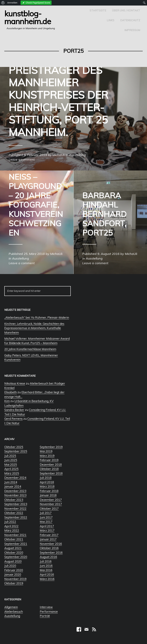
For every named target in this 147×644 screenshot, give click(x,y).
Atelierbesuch (14, 611)
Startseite (98, 10)
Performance (49, 611)
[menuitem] (3, 3)
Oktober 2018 (49, 469)
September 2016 (51, 552)
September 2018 (51, 473)
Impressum (132, 30)
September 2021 (16, 544)
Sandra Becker (14, 410)
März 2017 (47, 530)
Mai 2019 (46, 451)
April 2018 (47, 482)
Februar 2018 (49, 491)
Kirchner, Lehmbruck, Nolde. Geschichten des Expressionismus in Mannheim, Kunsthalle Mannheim (34, 328)
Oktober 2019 (14, 583)
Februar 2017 (49, 535)
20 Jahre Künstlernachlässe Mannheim (30, 349)
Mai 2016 (46, 570)
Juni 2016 (46, 566)
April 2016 (47, 574)
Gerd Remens (13, 419)
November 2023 (15, 495)
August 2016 (48, 557)
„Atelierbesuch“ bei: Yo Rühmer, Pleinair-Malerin (37, 317)
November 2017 (51, 504)
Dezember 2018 (51, 464)
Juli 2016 (46, 561)
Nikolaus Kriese (15, 383)
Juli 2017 (46, 513)
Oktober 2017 (49, 508)
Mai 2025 (11, 464)
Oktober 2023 (14, 500)
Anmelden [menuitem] (12, 3)
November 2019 (15, 579)
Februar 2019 (49, 460)
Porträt (45, 616)
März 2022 (12, 530)
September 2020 (16, 557)
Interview (46, 607)
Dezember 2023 (15, 491)
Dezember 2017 (51, 500)
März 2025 (12, 473)
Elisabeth (11, 392)
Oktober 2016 (49, 548)
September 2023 (16, 504)
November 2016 (51, 544)
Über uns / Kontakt (126, 10)
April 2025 (11, 469)
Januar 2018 (48, 495)
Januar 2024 (13, 486)
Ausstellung (12, 616)
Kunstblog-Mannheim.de (28, 17)
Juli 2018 (46, 478)
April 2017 (47, 526)
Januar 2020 (13, 574)
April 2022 (11, 526)
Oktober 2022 (14, 513)
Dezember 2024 (15, 478)
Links (111, 20)
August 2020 (13, 561)
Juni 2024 (11, 482)
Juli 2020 (10, 566)
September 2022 (16, 517)
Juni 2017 (46, 517)
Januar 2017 (48, 539)
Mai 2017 (46, 522)
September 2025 (16, 451)
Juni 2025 (11, 460)
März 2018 (47, 486)
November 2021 (15, 535)
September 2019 (51, 447)
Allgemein (11, 607)
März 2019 (47, 456)
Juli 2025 (10, 456)
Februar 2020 (14, 570)
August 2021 (13, 548)
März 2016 (47, 579)
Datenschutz (130, 20)
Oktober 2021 (14, 539)
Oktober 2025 (14, 447)
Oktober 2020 (14, 552)
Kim (7, 401)
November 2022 (15, 508)
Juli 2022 (10, 522)
